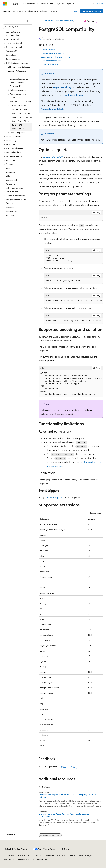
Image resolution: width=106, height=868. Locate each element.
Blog (38, 856)
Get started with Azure (92, 11)
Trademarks (22, 860)
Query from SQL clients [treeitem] (22, 121)
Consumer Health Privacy (79, 856)
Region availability (62, 87)
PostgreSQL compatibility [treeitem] (18, 127)
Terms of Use (9, 860)
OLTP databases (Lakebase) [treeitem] (19, 67)
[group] (73, 301)
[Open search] (93, 4)
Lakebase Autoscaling (74, 95)
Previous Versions (25, 856)
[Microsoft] (5, 4)
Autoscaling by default (52, 109)
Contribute (49, 856)
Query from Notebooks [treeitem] (22, 117)
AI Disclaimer (9, 856)
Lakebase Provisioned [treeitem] (19, 79)
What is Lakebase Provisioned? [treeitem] (17, 84)
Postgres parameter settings (53, 53)
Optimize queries (48, 50)
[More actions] (100, 21)
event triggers (54, 497)
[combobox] (18, 27)
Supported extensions (50, 64)
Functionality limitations (51, 61)
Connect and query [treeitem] (20, 109)
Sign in (100, 4)
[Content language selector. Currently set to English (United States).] (16, 849)
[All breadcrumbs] (41, 21)
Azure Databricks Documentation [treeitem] (13, 34)
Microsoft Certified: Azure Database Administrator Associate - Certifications (65, 815)
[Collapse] (29, 21)
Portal (75, 11)
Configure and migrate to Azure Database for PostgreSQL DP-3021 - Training (68, 796)
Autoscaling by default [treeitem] (17, 132)
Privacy (60, 856)
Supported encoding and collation (55, 57)
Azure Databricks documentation (59, 21)
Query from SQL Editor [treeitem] (22, 113)
